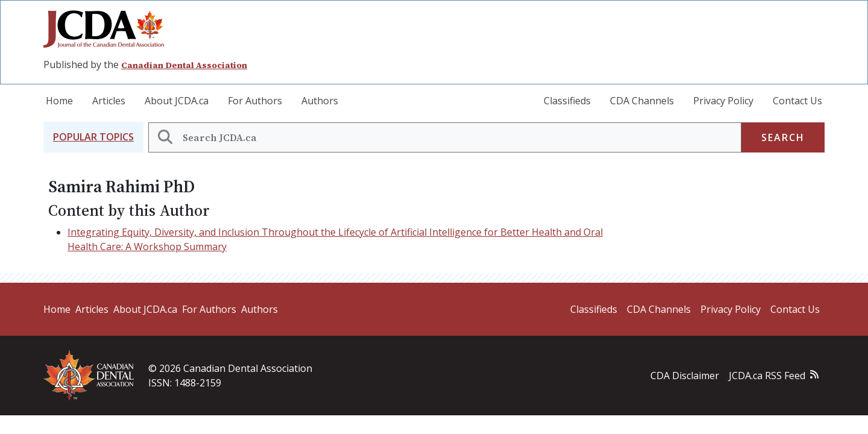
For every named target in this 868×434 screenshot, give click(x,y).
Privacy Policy (723, 101)
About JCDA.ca (177, 101)
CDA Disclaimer (685, 376)
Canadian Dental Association (184, 65)
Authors (320, 101)
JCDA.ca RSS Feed (767, 376)
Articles (109, 101)
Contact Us (797, 101)
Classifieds (567, 101)
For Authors (255, 101)
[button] (93, 137)
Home (59, 101)
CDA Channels (642, 101)
